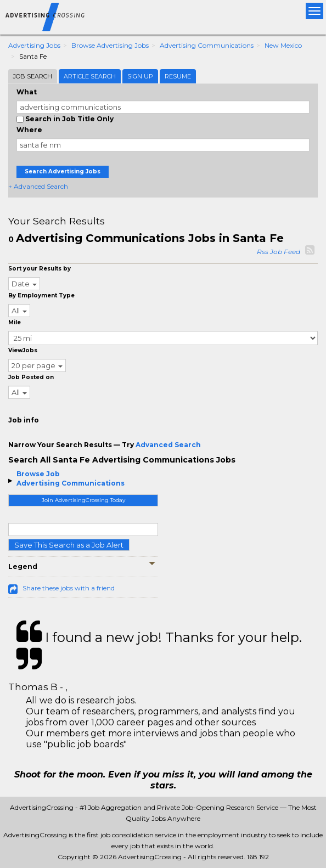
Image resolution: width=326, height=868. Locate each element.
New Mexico (283, 45)
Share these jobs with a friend (69, 588)
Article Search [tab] (90, 76)
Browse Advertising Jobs (110, 45)
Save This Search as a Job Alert (69, 545)
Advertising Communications (207, 45)
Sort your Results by (40, 269)
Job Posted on (31, 377)
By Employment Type (41, 295)
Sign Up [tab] (140, 76)
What (27, 92)
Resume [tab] (178, 76)
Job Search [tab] (33, 76)
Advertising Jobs (34, 45)
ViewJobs (23, 350)
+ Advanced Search (38, 186)
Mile (15, 322)
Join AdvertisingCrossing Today (83, 500)
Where (29, 130)
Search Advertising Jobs (63, 171)
